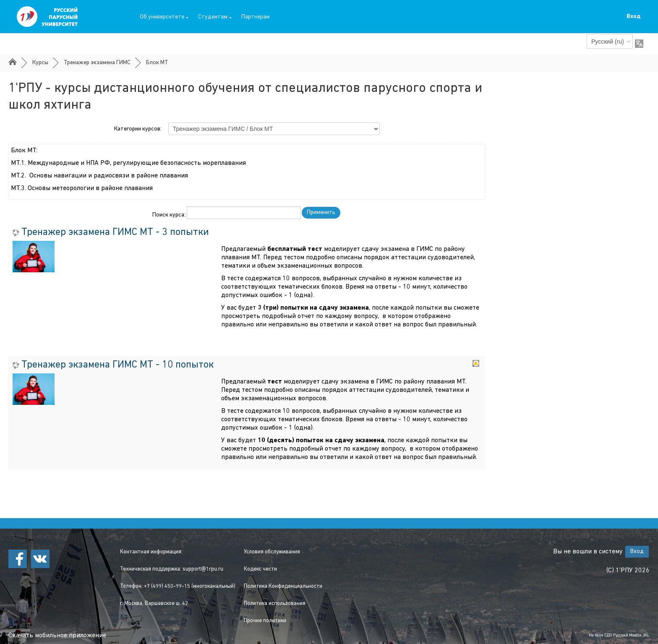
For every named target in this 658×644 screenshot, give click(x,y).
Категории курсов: (138, 129)
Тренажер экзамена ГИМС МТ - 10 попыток (117, 365)
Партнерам (256, 17)
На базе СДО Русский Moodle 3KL (619, 635)
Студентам (215, 17)
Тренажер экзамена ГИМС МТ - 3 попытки (115, 232)
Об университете (164, 17)
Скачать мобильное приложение (57, 636)
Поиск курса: (170, 215)
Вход (633, 17)
